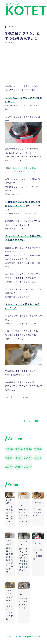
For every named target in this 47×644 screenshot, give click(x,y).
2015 (27, 467)
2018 (36, 458)
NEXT (39, 421)
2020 (18, 458)
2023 (27, 449)
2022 (36, 449)
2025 (8, 449)
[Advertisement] (23, 62)
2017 (8, 467)
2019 (27, 458)
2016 (18, 467)
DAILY (10, 26)
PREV (27, 421)
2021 (8, 458)
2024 (18, 449)
